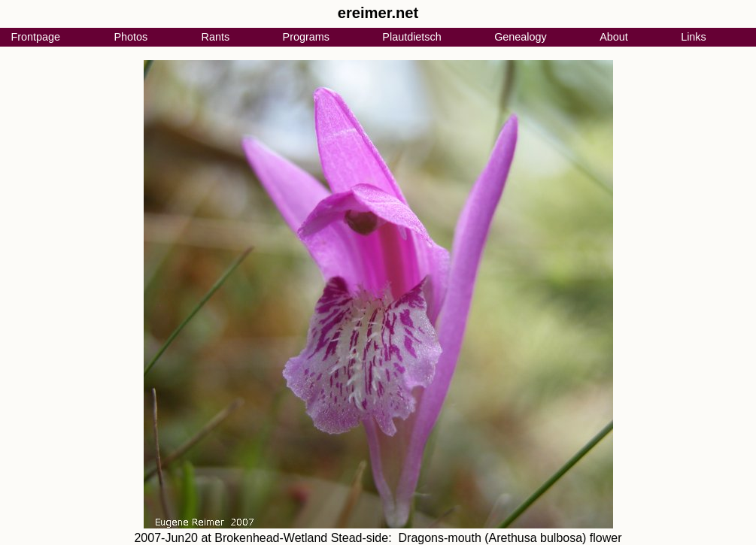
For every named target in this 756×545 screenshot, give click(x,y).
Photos (131, 37)
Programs (306, 37)
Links (694, 37)
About (614, 37)
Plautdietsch (411, 37)
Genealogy (521, 37)
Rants (216, 37)
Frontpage (35, 37)
